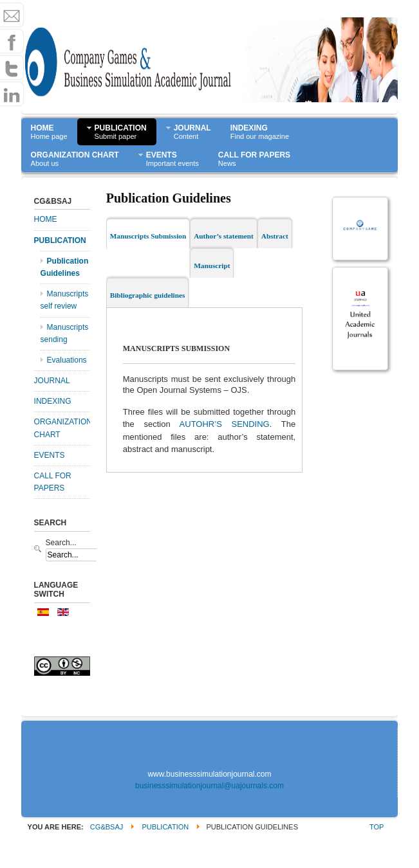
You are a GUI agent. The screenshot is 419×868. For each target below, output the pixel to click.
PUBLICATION (60, 240)
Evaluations (67, 360)
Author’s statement (224, 236)
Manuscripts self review (65, 300)
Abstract (275, 236)
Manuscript (212, 266)
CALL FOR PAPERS (53, 482)
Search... (61, 543)
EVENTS (50, 455)
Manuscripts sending (65, 333)
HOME (46, 219)
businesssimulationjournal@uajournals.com (209, 786)
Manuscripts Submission (148, 236)
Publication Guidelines (65, 267)
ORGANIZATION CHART (62, 428)
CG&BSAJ (107, 827)
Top (377, 827)
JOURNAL (52, 381)
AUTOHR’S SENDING (225, 424)
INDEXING (53, 401)
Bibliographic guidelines (148, 295)
